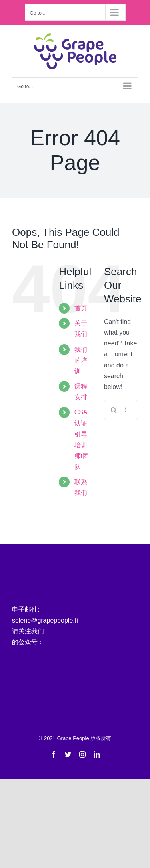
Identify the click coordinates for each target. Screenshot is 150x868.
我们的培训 (81, 360)
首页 (81, 308)
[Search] (114, 410)
